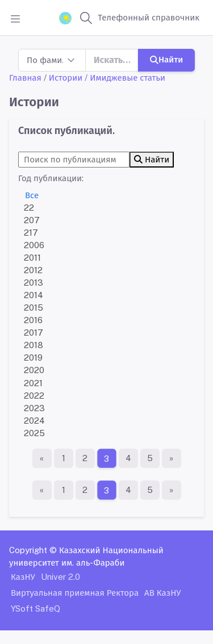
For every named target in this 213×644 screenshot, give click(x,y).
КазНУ (23, 577)
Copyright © (33, 550)
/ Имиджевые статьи (125, 78)
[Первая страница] (42, 458)
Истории (66, 78)
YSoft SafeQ (35, 609)
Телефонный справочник (149, 17)
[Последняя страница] (172, 458)
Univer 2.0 (60, 577)
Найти (166, 59)
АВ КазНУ (162, 593)
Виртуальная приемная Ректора (75, 593)
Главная (25, 78)
